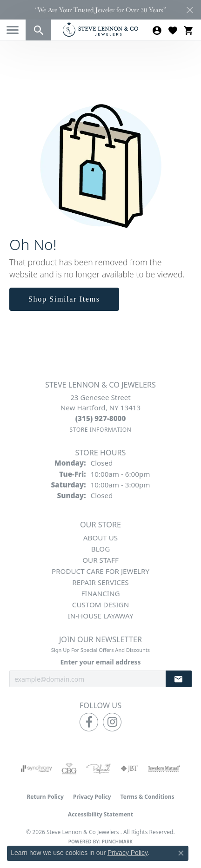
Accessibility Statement (100, 814)
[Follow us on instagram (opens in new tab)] (112, 722)
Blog (100, 549)
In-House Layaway (101, 616)
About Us (100, 538)
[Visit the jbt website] (129, 769)
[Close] (190, 10)
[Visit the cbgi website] (69, 769)
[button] (38, 30)
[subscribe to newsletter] (179, 679)
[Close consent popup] (181, 853)
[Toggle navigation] (13, 30)
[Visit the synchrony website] (36, 769)
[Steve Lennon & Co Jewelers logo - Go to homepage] (100, 30)
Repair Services (100, 582)
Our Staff (100, 560)
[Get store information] (100, 430)
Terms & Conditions (147, 797)
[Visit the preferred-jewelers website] (99, 769)
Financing (100, 593)
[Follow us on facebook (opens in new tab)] (89, 722)
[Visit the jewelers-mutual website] (164, 769)
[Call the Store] (101, 418)
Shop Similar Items (64, 299)
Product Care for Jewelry (100, 571)
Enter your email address (101, 662)
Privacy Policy (92, 797)
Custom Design (100, 605)
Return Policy (45, 797)
